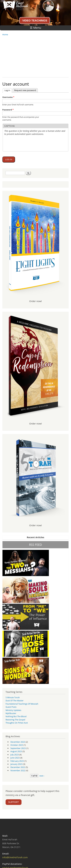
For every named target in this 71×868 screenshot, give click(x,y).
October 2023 (17, 745)
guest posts (11, 707)
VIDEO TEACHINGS (35, 21)
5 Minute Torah (13, 697)
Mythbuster (11, 713)
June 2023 (15, 758)
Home (5, 34)
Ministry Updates (13, 710)
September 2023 (18, 748)
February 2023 (17, 761)
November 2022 (18, 770)
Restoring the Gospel (15, 720)
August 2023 (16, 751)
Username (8, 97)
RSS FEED (35, 545)
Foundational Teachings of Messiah (22, 704)
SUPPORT (14, 802)
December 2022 (18, 767)
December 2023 (18, 742)
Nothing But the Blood (16, 716)
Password (8, 110)
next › (42, 776)
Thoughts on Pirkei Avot (17, 723)
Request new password (25, 90)
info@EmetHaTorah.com (15, 857)
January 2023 (17, 764)
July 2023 (15, 755)
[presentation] (28, 151)
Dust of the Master (15, 701)
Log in (8, 90)
